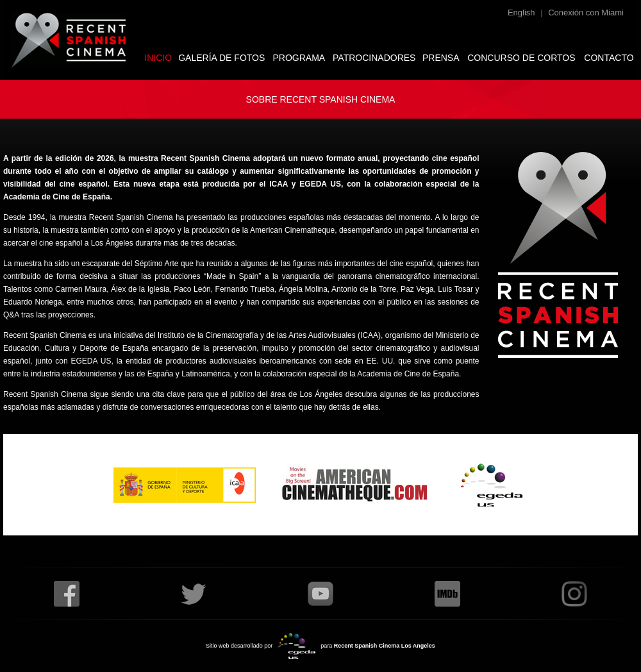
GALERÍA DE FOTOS (221, 58)
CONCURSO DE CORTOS (521, 58)
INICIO (158, 58)
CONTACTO (609, 58)
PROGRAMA (299, 58)
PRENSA (441, 58)
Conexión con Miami (586, 13)
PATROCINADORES (374, 58)
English (521, 13)
